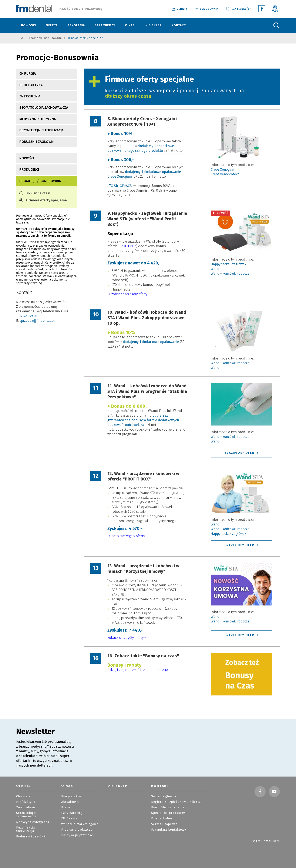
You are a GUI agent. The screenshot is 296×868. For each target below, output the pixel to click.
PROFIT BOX (127, 246)
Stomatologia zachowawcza (44, 107)
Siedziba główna (164, 796)
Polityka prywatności (78, 835)
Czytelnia (238, 9)
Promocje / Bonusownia (43, 181)
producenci (29, 169)
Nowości (28, 25)
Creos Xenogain (222, 169)
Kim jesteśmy (72, 796)
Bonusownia (206, 9)
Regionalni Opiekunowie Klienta (176, 802)
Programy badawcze (77, 830)
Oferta (52, 25)
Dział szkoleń (162, 818)
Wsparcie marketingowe (80, 824)
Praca (66, 807)
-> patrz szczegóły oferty (126, 536)
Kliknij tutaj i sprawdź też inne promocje (138, 670)
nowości (27, 158)
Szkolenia (76, 25)
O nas (130, 25)
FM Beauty (69, 818)
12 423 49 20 (28, 316)
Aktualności (70, 802)
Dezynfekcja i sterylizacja (41, 130)
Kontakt (179, 25)
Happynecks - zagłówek (228, 264)
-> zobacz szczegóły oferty (127, 294)
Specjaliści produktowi (169, 813)
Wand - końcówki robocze (230, 273)
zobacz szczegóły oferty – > (128, 638)
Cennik (179, 9)
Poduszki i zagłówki (37, 142)
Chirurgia (28, 74)
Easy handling (72, 813)
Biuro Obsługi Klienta (168, 807)
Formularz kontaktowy (169, 830)
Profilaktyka (31, 85)
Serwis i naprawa (164, 824)
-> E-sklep (153, 25)
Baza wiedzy (105, 25)
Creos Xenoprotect (225, 174)
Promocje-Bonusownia (45, 38)
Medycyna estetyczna (38, 119)
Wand (215, 269)
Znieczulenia (30, 96)
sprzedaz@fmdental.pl (37, 321)
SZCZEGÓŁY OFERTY (241, 453)
